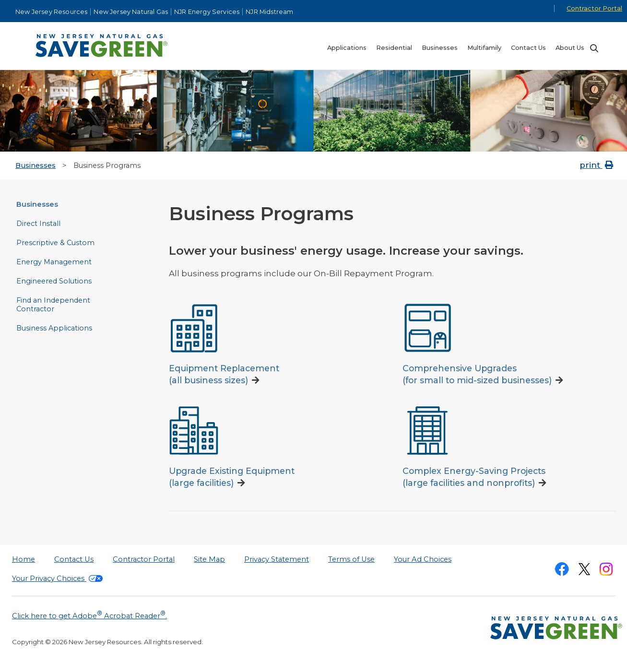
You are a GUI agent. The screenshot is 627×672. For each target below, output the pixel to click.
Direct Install (38, 224)
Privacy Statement (277, 559)
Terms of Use (351, 559)
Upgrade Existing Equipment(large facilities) (232, 477)
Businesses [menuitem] (440, 48)
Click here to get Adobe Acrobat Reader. (89, 615)
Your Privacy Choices (57, 578)
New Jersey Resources (51, 12)
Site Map (209, 559)
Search (594, 48)
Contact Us (74, 559)
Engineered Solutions (54, 281)
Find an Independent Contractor (53, 305)
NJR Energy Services (207, 12)
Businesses (35, 165)
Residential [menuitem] (394, 48)
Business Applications (54, 328)
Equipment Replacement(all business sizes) (224, 374)
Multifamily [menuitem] (484, 48)
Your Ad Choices (423, 559)
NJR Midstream (269, 12)
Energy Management (54, 262)
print (597, 165)
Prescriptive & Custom (55, 243)
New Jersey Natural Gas (131, 12)
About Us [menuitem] (570, 48)
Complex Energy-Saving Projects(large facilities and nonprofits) (474, 477)
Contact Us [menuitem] (528, 48)
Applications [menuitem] (347, 48)
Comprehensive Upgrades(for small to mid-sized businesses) (477, 374)
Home (24, 559)
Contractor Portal (594, 8)
